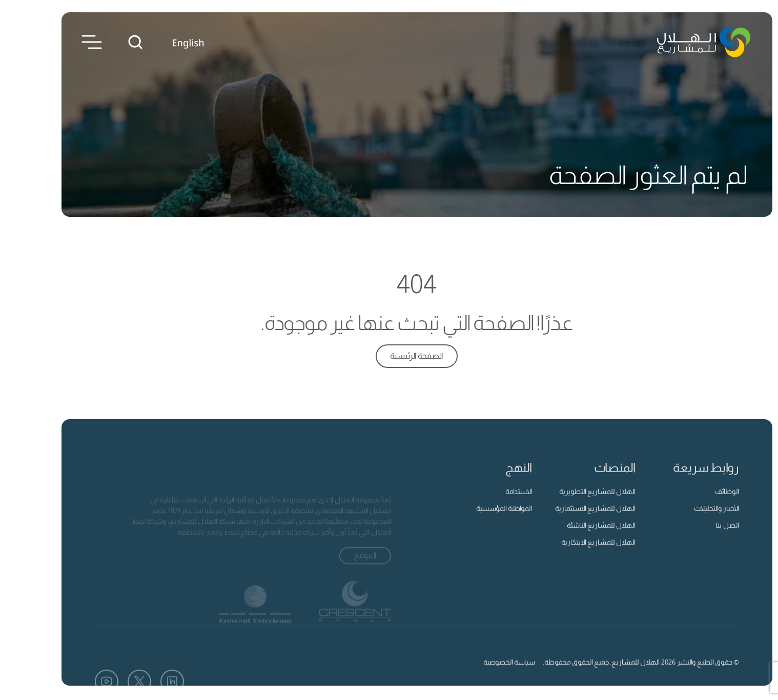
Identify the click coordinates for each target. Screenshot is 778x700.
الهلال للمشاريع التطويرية (570, 504)
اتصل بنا (700, 538)
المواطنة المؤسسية (476, 521)
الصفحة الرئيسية (389, 356)
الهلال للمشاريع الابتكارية (571, 555)
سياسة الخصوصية (482, 675)
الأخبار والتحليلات (689, 521)
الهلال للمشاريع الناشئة (574, 538)
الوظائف (699, 504)
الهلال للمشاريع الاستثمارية (568, 521)
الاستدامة (491, 504)
